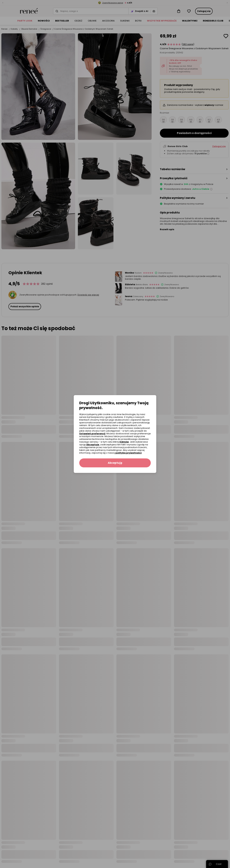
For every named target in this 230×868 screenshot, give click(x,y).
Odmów (124, 442)
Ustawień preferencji (92, 434)
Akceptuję (93, 445)
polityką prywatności (128, 453)
